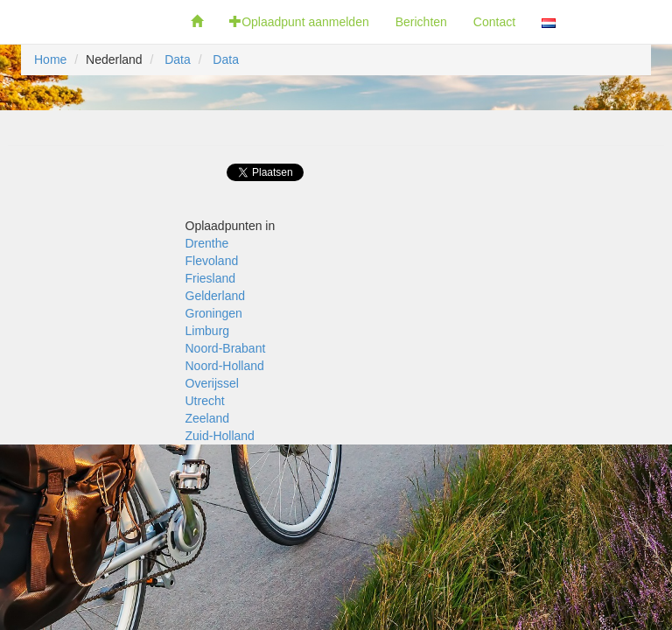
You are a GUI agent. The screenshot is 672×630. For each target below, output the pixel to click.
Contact (494, 22)
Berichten (421, 22)
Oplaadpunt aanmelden (299, 22)
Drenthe (207, 243)
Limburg (208, 331)
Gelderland (216, 296)
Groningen (214, 313)
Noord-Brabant (226, 348)
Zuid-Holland (220, 436)
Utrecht (205, 401)
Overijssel (212, 383)
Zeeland (208, 418)
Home (50, 59)
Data (178, 59)
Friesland (211, 278)
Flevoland (212, 261)
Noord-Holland (225, 366)
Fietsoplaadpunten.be (89, 22)
